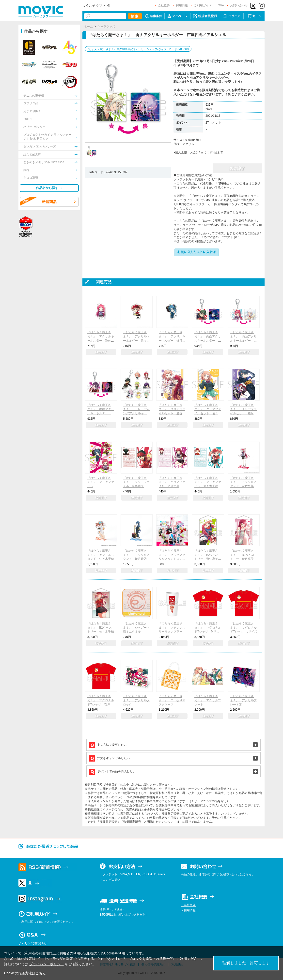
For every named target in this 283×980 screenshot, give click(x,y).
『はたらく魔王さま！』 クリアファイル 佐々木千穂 (208, 482)
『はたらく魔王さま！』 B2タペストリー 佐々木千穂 (101, 628)
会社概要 (164, 5)
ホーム (88, 27)
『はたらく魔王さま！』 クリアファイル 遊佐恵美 (172, 482)
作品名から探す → (49, 188)
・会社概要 (188, 905)
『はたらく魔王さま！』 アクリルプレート (208, 700)
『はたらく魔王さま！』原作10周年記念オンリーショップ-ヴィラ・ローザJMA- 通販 (138, 49)
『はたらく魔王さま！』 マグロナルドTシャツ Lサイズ (244, 628)
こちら (41, 973)
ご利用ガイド (203, 5)
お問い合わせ (239, 5)
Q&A (221, 5)
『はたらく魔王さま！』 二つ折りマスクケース (172, 700)
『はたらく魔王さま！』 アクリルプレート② (243, 700)
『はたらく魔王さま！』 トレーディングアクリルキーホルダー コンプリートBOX (136, 413)
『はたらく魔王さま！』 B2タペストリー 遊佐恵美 (242, 555)
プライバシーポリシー (47, 964)
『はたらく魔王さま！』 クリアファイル (101, 482)
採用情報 (182, 5)
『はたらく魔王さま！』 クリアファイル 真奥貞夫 (136, 482)
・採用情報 (188, 910)
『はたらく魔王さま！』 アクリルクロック (136, 700)
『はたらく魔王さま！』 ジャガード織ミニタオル (136, 628)
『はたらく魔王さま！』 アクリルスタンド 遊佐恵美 (243, 482)
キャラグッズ (106, 27)
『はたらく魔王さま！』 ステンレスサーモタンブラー (172, 628)
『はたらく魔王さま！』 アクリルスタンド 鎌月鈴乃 (136, 555)
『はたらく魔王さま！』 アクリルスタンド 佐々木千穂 (101, 555)
